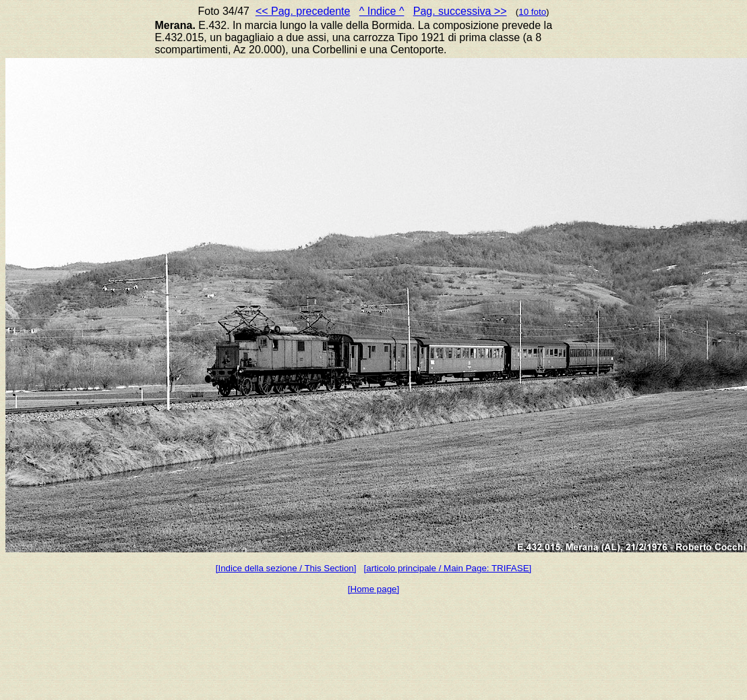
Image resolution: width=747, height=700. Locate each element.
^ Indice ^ (382, 11)
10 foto (532, 12)
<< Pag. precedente (303, 11)
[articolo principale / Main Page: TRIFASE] (448, 568)
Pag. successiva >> (460, 11)
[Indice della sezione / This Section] (286, 568)
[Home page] (373, 589)
